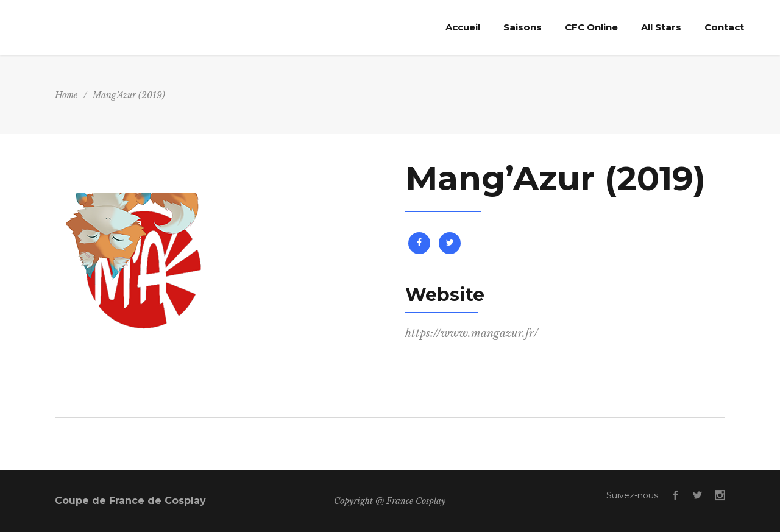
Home (66, 95)
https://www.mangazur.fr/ (472, 333)
